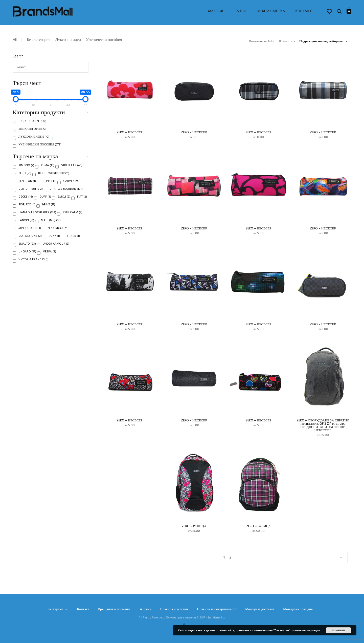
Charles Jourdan (66, 195)
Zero (25, 179)
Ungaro (27, 258)
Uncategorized (32, 127)
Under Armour (56, 250)
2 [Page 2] (230, 558)
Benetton (27, 187)
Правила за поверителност (217, 610)
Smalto (27, 250)
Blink (50, 187)
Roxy (54, 242)
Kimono (26, 172)
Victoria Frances (33, 266)
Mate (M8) (51, 226)
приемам (339, 630)
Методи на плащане (298, 610)
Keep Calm (73, 219)
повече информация (306, 630)
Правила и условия (174, 610)
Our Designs (30, 242)
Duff (45, 203)
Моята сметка (271, 11)
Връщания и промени (114, 610)
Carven (71, 187)
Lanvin (26, 226)
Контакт (303, 11)
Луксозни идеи (68, 40)
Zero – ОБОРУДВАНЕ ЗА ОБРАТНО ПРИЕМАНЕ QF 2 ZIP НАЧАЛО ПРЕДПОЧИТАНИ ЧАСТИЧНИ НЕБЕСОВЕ (323, 425)
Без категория (39, 40)
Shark (73, 242)
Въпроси (145, 610)
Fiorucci (27, 211)
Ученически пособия (104, 40)
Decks (26, 203)
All (15, 40)
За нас (241, 11)
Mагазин (216, 11)
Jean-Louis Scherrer (37, 219)
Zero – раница (194, 526)
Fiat (82, 203)
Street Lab (72, 172)
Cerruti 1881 (31, 195)
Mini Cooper (30, 234)
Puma (48, 172)
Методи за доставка (260, 610)
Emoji (64, 203)
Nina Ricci (58, 234)
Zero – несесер (130, 132)
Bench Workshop (54, 179)
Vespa (50, 258)
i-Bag (49, 211)
